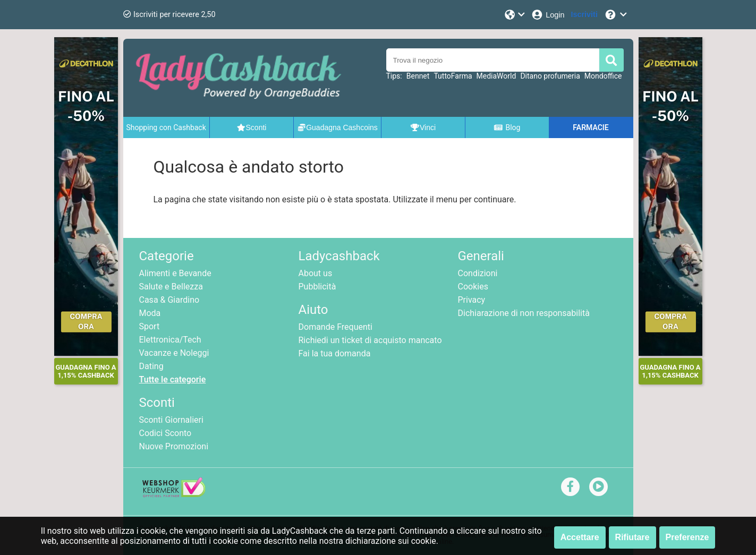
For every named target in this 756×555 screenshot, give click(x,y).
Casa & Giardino (169, 300)
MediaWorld (496, 76)
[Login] (547, 15)
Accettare (580, 537)
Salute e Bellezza (171, 287)
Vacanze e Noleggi (174, 353)
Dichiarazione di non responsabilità (524, 313)
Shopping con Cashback (166, 127)
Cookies (473, 287)
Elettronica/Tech (170, 340)
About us (316, 273)
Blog (507, 127)
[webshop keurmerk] (174, 494)
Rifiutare (632, 537)
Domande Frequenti (335, 327)
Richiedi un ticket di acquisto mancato (370, 340)
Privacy (472, 300)
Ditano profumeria (550, 76)
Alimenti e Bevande (175, 273)
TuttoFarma (453, 76)
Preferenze (687, 537)
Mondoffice (603, 76)
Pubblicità (317, 287)
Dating (151, 366)
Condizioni (478, 273)
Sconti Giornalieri (171, 420)
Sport (150, 326)
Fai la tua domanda (335, 353)
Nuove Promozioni (174, 446)
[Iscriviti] (584, 15)
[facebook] (570, 486)
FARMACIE (591, 127)
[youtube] (598, 486)
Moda (150, 313)
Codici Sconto (165, 433)
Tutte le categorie (173, 379)
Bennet (418, 76)
